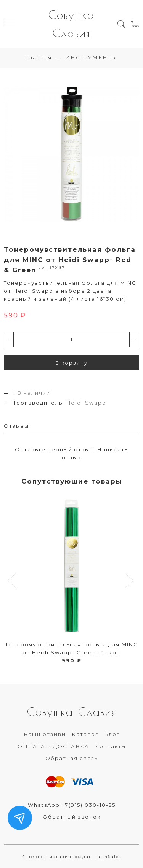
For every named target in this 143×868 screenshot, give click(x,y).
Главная (39, 57)
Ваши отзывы (45, 734)
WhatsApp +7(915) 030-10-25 (72, 805)
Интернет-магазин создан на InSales (71, 857)
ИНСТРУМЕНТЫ (91, 57)
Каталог (85, 734)
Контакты (110, 746)
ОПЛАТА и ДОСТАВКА (53, 746)
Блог (112, 734)
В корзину (71, 363)
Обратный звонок (72, 817)
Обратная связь (72, 758)
